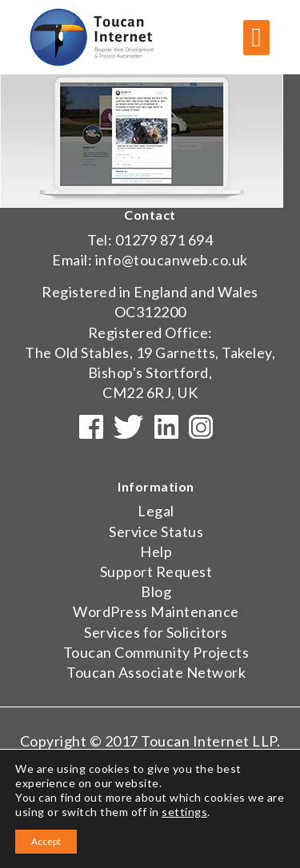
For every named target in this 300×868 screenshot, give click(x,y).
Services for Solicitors (156, 632)
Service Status (156, 532)
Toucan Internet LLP (209, 741)
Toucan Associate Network (156, 672)
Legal (156, 511)
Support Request (156, 571)
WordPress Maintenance (156, 611)
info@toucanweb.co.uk (172, 260)
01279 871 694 (164, 240)
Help (156, 551)
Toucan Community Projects (156, 652)
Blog (156, 591)
